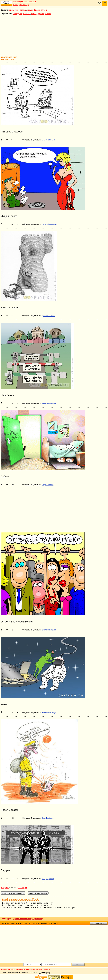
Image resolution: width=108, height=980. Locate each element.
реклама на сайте (8, 969)
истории (23, 10)
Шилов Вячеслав (49, 140)
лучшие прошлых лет (22, 919)
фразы (37, 10)
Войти (16, 5)
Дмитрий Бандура (49, 630)
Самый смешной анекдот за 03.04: (21, 899)
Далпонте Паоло (48, 316)
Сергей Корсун (48, 485)
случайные (37, 919)
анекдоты (13, 10)
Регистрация (24, 5)
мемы (30, 10)
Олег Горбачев (48, 818)
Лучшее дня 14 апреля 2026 (25, 2)
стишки (44, 10)
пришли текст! (99, 923)
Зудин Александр (49, 713)
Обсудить (26, 140)
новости (47, 969)
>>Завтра (22, 888)
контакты (20, 969)
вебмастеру (38, 969)
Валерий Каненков (49, 224)
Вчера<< (5, 888)
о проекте (28, 969)
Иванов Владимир (49, 403)
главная (5, 923)
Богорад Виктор (48, 879)
